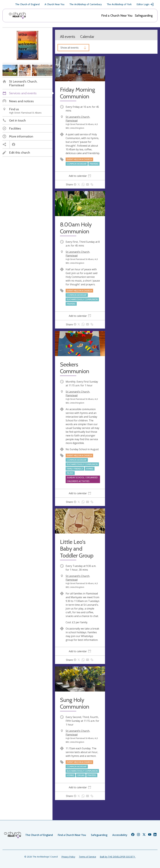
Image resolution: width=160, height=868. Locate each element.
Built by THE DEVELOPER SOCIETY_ (118, 857)
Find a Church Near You (117, 16)
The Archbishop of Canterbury (86, 4)
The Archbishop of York (119, 4)
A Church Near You (54, 4)
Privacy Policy (68, 857)
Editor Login (145, 4)
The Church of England (27, 4)
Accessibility (120, 835)
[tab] (80, 176)
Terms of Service (87, 857)
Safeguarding (144, 16)
